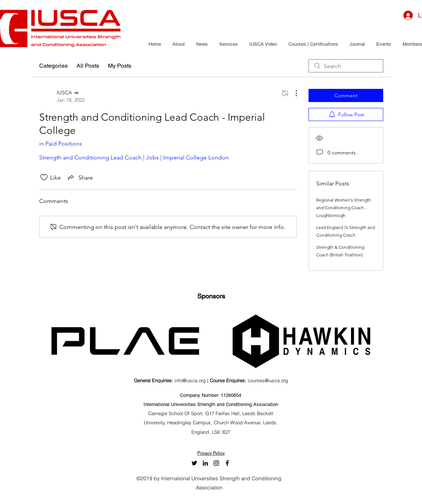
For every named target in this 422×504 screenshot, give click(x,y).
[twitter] (194, 463)
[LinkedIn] (205, 463)
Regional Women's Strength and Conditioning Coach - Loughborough (344, 208)
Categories (53, 66)
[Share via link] (80, 177)
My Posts (120, 66)
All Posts (88, 66)
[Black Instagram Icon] (216, 463)
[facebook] (227, 463)
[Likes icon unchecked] (44, 177)
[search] (346, 66)
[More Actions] (292, 93)
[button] (178, 44)
